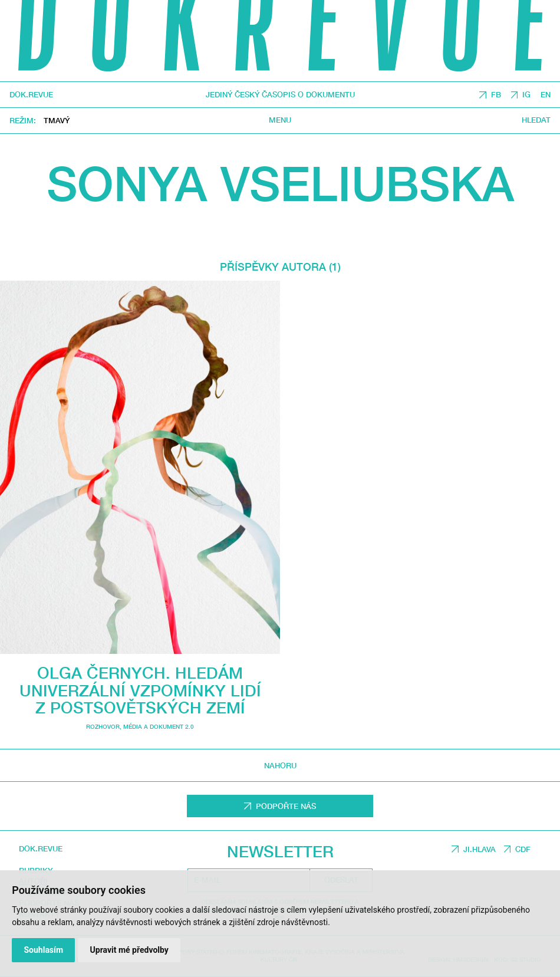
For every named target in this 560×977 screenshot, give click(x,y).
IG (526, 94)
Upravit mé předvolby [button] (129, 950)
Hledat (536, 120)
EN (546, 94)
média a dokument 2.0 (159, 727)
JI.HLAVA (480, 849)
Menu (280, 120)
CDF (523, 849)
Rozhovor (103, 727)
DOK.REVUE (31, 95)
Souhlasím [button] (43, 950)
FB (496, 94)
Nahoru (280, 765)
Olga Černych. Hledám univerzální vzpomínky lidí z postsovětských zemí (140, 690)
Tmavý (57, 120)
